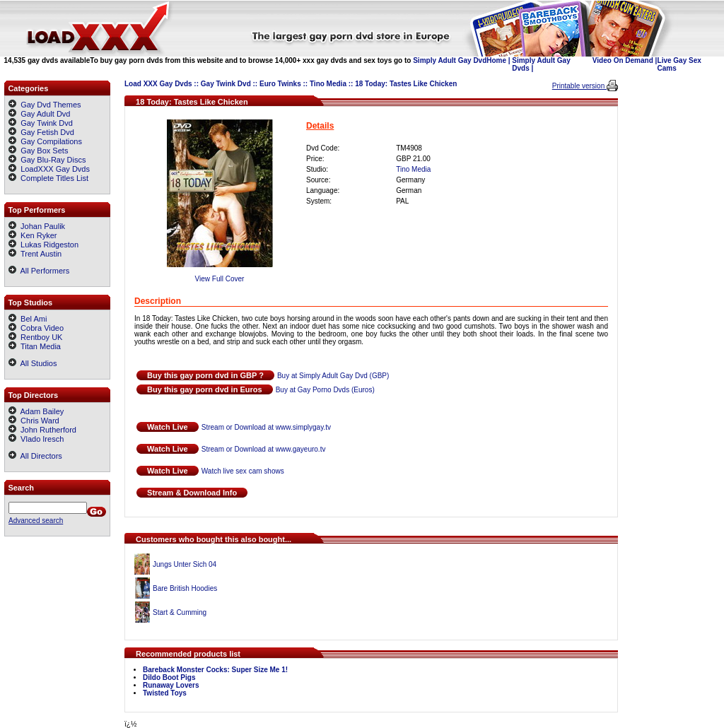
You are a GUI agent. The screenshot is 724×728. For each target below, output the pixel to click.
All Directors (35, 456)
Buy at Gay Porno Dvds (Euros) (325, 390)
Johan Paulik (37, 226)
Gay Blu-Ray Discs (53, 160)
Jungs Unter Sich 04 (185, 564)
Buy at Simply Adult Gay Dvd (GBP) (333, 376)
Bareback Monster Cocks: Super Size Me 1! (215, 670)
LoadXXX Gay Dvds (55, 169)
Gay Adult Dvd (45, 114)
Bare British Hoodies (185, 588)
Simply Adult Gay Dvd (450, 60)
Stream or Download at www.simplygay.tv (266, 427)
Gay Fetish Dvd (47, 132)
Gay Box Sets (44, 151)
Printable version (579, 86)
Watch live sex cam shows (243, 471)
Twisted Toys (165, 693)
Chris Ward (34, 421)
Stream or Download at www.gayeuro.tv (264, 449)
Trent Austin (35, 254)
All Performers (39, 271)
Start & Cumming (180, 612)
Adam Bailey (36, 411)
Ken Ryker (33, 235)
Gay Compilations (51, 141)
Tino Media (328, 84)
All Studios (33, 363)
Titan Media (35, 346)
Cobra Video (36, 328)
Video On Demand (623, 60)
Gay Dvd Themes (51, 105)
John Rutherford (42, 430)
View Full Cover (220, 279)
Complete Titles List (48, 178)
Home (496, 60)
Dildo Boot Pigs (169, 677)
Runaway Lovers (171, 685)
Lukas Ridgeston (43, 245)
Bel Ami (28, 319)
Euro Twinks (280, 84)
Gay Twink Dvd (226, 84)
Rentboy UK (35, 337)
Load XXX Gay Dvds (158, 84)
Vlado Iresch (36, 439)
